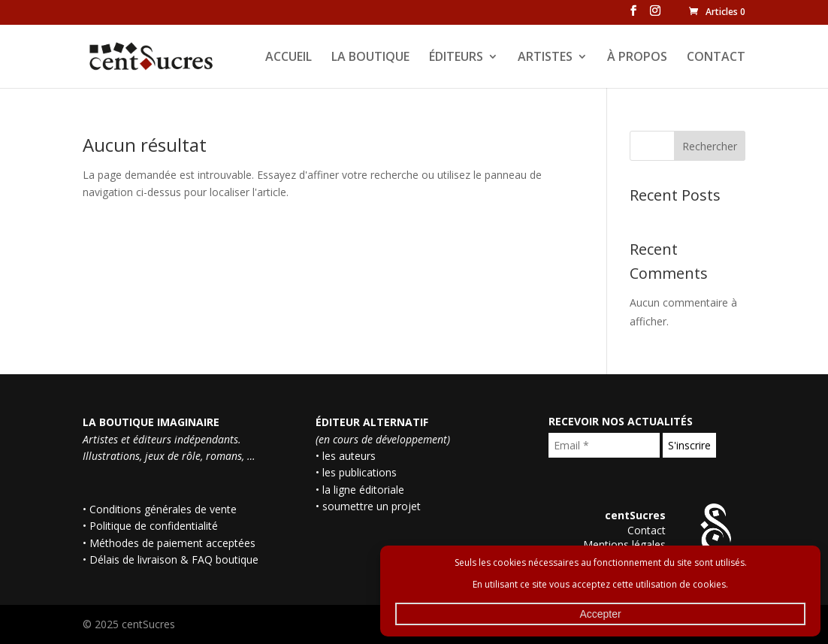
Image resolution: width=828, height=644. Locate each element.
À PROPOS (637, 58)
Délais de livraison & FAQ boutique (174, 559)
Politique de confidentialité (154, 526)
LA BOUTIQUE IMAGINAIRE (151, 422)
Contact (647, 530)
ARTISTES (545, 58)
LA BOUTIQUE (370, 58)
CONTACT (716, 58)
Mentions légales (624, 544)
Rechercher (710, 146)
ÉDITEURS (456, 58)
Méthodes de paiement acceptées (172, 543)
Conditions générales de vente (163, 509)
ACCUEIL (289, 58)
